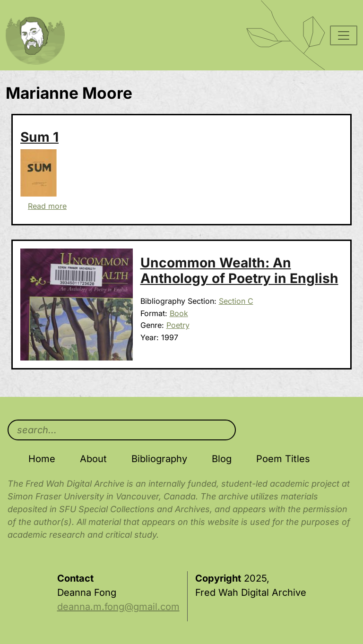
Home (42, 459)
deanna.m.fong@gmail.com (118, 607)
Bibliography (159, 459)
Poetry (178, 325)
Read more (47, 206)
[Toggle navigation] (344, 35)
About (93, 459)
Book (179, 313)
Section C (236, 301)
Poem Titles (283, 459)
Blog (222, 459)
